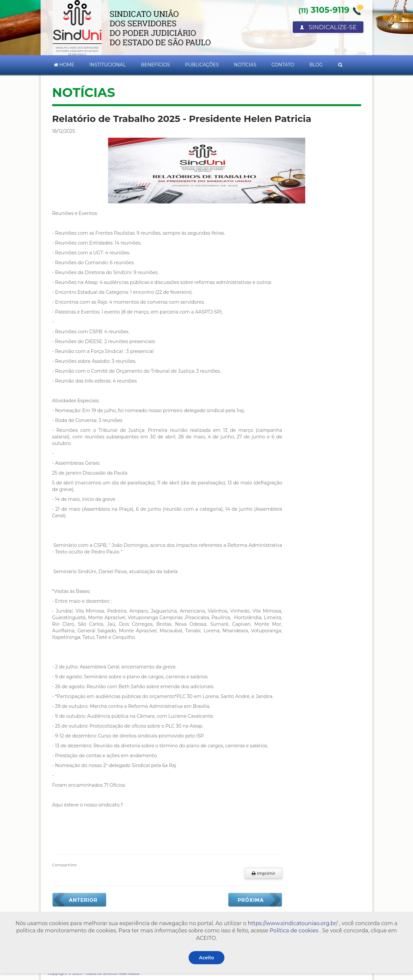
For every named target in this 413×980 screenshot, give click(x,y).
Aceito (207, 958)
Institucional (108, 65)
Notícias (245, 65)
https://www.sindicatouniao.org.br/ (293, 923)
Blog (316, 65)
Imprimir (263, 873)
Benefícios (155, 65)
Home (64, 65)
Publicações (202, 65)
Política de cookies (294, 931)
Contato (283, 65)
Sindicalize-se (328, 27)
